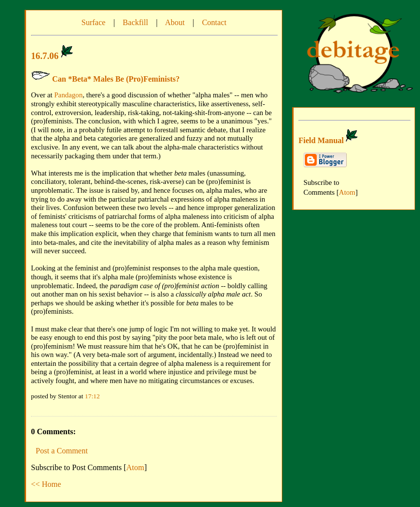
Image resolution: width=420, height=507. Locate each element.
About (175, 22)
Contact (214, 22)
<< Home (46, 484)
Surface (94, 22)
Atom (135, 467)
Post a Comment (62, 451)
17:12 (92, 396)
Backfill (136, 22)
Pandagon (68, 95)
